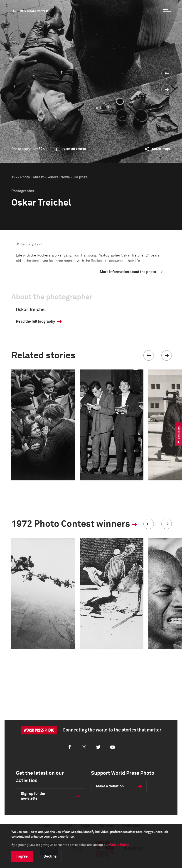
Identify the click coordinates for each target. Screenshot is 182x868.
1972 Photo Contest (34, 11)
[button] (149, 355)
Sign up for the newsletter (33, 796)
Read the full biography (35, 321)
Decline (50, 856)
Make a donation (110, 786)
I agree (22, 856)
